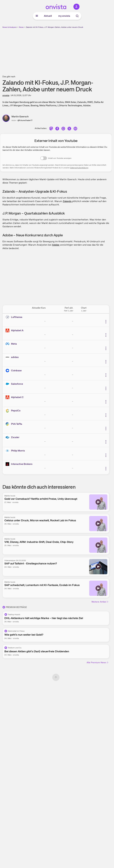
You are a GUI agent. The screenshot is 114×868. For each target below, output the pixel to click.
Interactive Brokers (22, 464)
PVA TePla (17, 424)
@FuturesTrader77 (25, 120)
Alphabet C (17, 397)
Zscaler (15, 437)
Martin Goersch (20, 117)
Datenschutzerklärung (79, 168)
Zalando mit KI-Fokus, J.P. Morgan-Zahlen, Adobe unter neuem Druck (54, 27)
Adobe (56, 245)
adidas (15, 357)
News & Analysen (10, 27)
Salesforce (17, 384)
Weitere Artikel (100, 602)
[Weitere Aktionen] (106, 322)
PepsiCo (16, 411)
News (21, 27)
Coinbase (16, 370)
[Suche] (77, 16)
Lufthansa (17, 317)
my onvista (64, 16)
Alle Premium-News (98, 662)
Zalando (67, 201)
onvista (6, 95)
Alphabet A (17, 330)
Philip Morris (18, 451)
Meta (14, 344)
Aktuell (48, 16)
